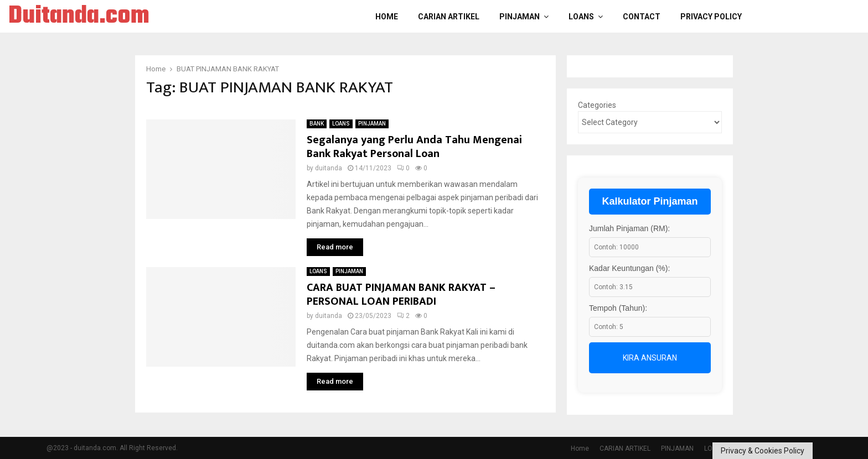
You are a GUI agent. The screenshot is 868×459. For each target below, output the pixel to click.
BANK (317, 124)
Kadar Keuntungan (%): (629, 268)
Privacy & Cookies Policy (763, 451)
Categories (597, 105)
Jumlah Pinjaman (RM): (629, 228)
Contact (642, 17)
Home (387, 17)
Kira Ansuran (650, 358)
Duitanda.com (79, 17)
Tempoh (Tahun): (618, 308)
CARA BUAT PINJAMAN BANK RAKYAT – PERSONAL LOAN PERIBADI (401, 294)
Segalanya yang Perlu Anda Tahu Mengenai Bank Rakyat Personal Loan (414, 147)
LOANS (581, 17)
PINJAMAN (520, 17)
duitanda (329, 168)
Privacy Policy (711, 17)
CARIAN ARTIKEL (449, 17)
